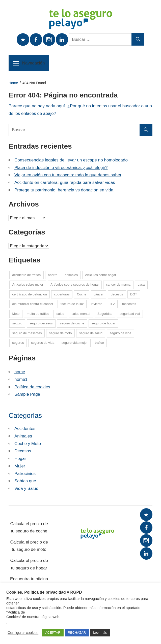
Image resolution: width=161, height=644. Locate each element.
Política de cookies (32, 387)
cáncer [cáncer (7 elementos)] (99, 294)
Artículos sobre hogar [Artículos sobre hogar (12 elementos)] (101, 275)
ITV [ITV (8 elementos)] (112, 304)
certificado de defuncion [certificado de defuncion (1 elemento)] (29, 294)
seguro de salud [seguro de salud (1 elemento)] (91, 333)
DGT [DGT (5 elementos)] (134, 294)
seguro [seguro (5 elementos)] (17, 323)
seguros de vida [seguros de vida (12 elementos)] (43, 343)
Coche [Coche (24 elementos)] (82, 294)
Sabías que (25, 481)
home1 (21, 379)
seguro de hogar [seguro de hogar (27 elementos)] (103, 323)
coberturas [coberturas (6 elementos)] (62, 294)
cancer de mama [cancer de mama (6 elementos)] (118, 284)
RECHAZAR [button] (77, 633)
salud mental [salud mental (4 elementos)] (81, 314)
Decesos (23, 451)
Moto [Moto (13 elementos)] (16, 314)
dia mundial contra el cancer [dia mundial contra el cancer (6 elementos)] (33, 304)
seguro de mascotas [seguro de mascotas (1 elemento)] (27, 333)
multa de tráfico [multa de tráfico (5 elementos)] (38, 314)
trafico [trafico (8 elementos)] (99, 343)
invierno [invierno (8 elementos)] (97, 304)
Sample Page (27, 394)
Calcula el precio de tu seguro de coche (29, 528)
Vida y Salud (26, 488)
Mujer (20, 466)
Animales (23, 436)
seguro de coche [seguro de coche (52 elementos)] (72, 323)
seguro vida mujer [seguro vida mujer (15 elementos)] (75, 343)
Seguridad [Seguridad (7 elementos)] (105, 314)
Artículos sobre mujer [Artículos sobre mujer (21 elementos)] (28, 284)
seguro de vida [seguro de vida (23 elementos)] (120, 333)
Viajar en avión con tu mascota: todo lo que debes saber (68, 175)
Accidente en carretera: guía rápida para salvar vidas (65, 182)
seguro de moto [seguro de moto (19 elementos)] (60, 333)
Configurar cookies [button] (23, 633)
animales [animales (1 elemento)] (71, 275)
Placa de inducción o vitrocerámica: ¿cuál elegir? (61, 168)
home (20, 372)
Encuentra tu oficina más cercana (29, 583)
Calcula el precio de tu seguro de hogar (29, 564)
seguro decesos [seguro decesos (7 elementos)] (41, 323)
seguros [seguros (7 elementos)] (18, 343)
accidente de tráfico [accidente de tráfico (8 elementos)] (26, 275)
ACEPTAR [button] (53, 633)
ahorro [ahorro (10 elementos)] (53, 275)
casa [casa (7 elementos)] (141, 284)
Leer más (100, 633)
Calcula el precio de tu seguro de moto (29, 546)
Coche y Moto (28, 444)
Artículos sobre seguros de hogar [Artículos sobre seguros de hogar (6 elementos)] (75, 284)
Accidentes (25, 429)
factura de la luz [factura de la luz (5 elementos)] (72, 304)
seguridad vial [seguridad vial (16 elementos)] (130, 314)
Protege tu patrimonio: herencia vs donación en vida (64, 190)
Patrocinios (25, 474)
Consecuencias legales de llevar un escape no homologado (71, 160)
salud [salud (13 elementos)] (60, 314)
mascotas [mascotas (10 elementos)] (129, 304)
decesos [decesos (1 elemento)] (117, 294)
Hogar (20, 459)
